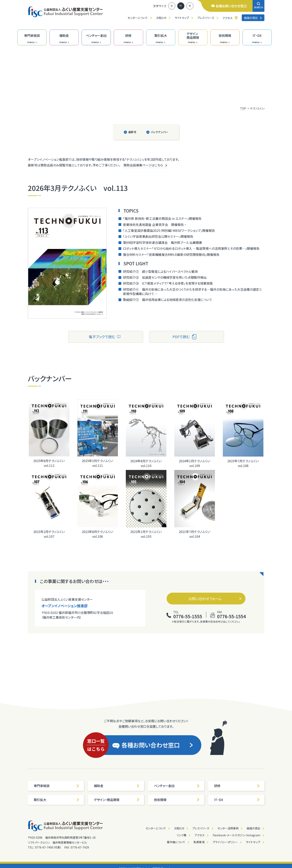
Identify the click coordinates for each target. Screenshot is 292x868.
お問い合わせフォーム (215, 599)
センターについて (138, 18)
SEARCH (258, 6)
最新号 (132, 132)
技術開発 (177, 800)
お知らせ (161, 18)
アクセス (228, 18)
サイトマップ (182, 18)
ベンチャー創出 (177, 786)
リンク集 (182, 835)
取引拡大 (57, 800)
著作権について (176, 842)
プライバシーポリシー (225, 842)
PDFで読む (185, 337)
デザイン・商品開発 (117, 800)
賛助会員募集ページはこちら (145, 165)
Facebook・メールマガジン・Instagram (236, 835)
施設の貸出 (253, 18)
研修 (237, 786)
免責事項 (199, 842)
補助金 (117, 786)
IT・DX (237, 800)
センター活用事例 (228, 828)
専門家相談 (57, 786)
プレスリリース (206, 18)
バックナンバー (159, 132)
